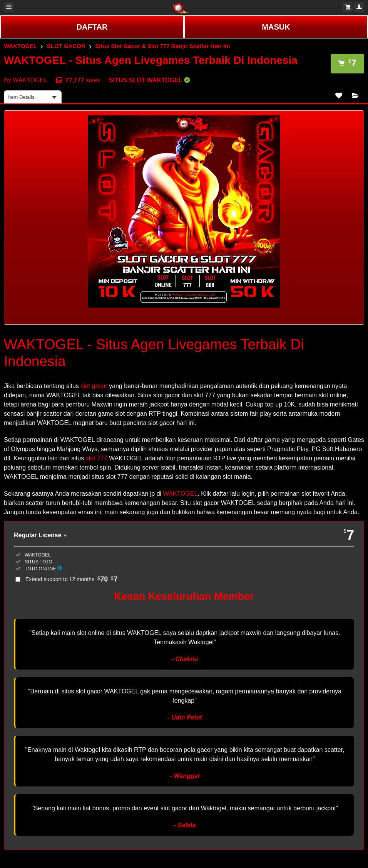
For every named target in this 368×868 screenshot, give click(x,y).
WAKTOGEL (20, 46)
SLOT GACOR (66, 46)
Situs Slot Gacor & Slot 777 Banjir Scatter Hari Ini (162, 46)
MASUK (276, 27)
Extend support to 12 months (72, 579)
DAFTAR (92, 27)
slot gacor (94, 386)
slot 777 (97, 458)
